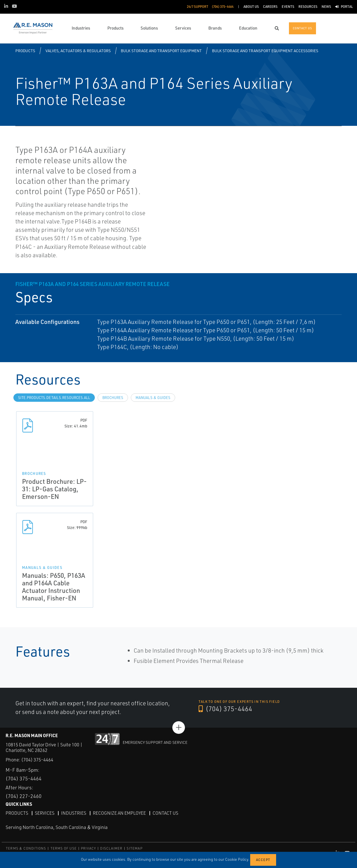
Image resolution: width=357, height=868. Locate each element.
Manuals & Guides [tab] (153, 398)
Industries (74, 813)
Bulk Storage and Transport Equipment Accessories (265, 51)
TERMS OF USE (64, 848)
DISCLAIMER (111, 848)
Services (45, 813)
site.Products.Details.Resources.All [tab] (54, 398)
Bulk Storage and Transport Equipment (161, 51)
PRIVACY (88, 848)
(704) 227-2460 (24, 796)
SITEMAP (134, 848)
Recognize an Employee (119, 813)
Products (25, 51)
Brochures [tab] (113, 398)
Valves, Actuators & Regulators (78, 51)
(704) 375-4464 (225, 709)
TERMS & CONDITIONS (26, 848)
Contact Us (165, 813)
